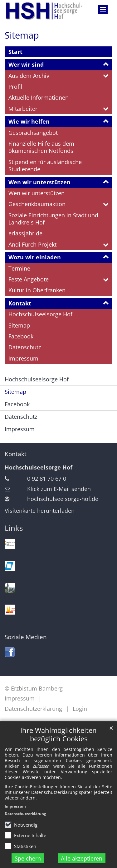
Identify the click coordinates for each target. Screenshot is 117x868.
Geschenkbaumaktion (37, 204)
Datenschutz (25, 347)
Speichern (28, 858)
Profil (15, 87)
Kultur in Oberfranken (37, 290)
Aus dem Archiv (29, 76)
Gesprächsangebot (33, 133)
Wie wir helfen (29, 121)
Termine (19, 268)
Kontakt (20, 303)
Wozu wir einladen (35, 257)
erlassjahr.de (25, 233)
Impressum (15, 806)
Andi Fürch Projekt (32, 244)
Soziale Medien (26, 637)
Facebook (21, 336)
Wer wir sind (26, 64)
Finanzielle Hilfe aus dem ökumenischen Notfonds (41, 147)
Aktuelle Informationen (39, 97)
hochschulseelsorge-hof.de (63, 499)
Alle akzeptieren (82, 858)
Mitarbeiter (23, 109)
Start (15, 52)
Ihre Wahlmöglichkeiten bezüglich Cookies (58, 734)
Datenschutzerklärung (25, 814)
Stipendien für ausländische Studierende (45, 165)
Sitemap (22, 35)
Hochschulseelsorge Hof (40, 314)
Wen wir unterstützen (39, 182)
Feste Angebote (29, 279)
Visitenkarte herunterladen (40, 511)
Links (14, 528)
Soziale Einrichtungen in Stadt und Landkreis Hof (53, 219)
